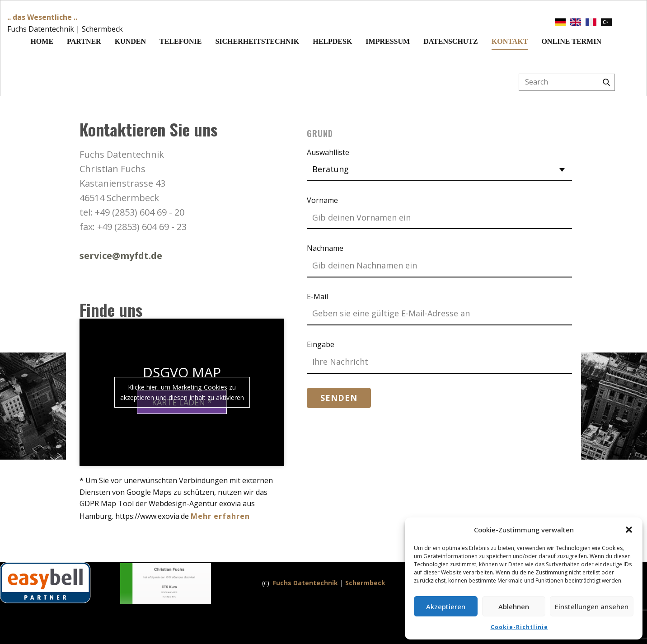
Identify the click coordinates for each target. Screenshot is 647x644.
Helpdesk (332, 41)
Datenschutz (451, 41)
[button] (629, 530)
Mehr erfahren (220, 516)
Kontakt (510, 41)
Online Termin (571, 41)
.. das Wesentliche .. (42, 17)
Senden (339, 398)
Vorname (322, 200)
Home (42, 41)
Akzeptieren (446, 606)
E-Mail (317, 296)
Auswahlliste (328, 152)
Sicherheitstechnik (257, 41)
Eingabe (321, 344)
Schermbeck (365, 583)
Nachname (325, 248)
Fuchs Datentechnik (305, 583)
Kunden (130, 41)
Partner (84, 41)
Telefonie (181, 41)
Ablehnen (514, 606)
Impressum (388, 41)
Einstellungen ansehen (592, 606)
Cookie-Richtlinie (519, 627)
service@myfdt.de (121, 256)
